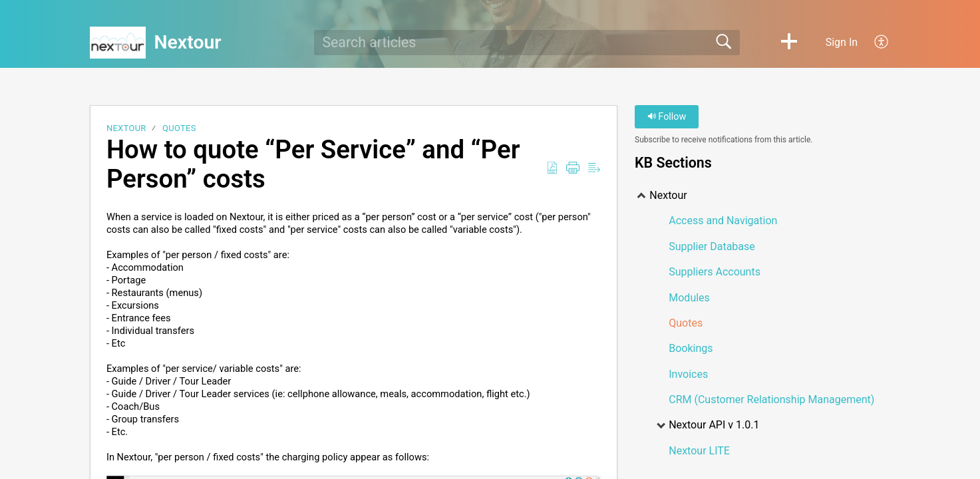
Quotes (179, 128)
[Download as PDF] (552, 168)
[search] (527, 43)
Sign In (842, 42)
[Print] (573, 168)
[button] (789, 43)
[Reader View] (594, 168)
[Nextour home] (118, 43)
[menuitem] (874, 43)
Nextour (126, 128)
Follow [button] (667, 117)
